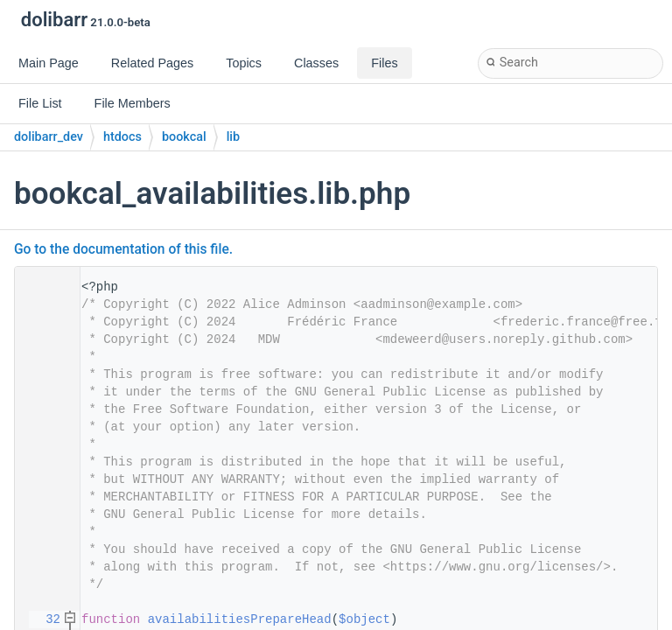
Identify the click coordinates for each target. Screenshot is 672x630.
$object (364, 619)
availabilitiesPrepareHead (240, 619)
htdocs (122, 137)
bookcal (184, 137)
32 (42, 619)
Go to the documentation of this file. (123, 249)
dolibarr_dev (49, 137)
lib (233, 137)
